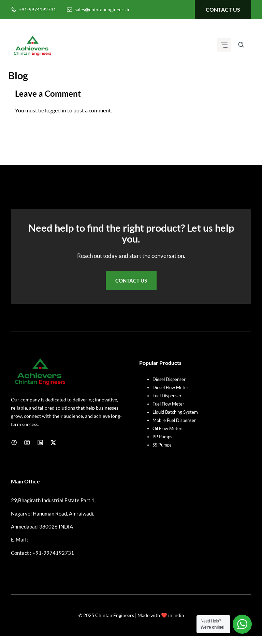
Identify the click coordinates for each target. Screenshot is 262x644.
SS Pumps (162, 445)
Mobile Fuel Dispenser (174, 420)
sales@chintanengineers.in (103, 9)
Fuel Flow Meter (168, 404)
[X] (53, 442)
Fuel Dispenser (167, 396)
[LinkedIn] (40, 442)
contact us (223, 9)
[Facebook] (14, 442)
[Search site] (241, 45)
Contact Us (131, 280)
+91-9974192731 (37, 9)
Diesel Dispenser (169, 379)
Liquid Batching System (175, 412)
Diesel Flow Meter (170, 387)
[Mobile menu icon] (224, 45)
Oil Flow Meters (168, 428)
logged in (56, 110)
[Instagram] (27, 442)
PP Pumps (162, 437)
